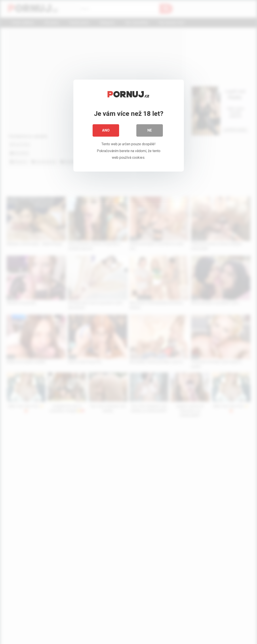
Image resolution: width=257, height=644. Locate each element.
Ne (150, 130)
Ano (106, 130)
